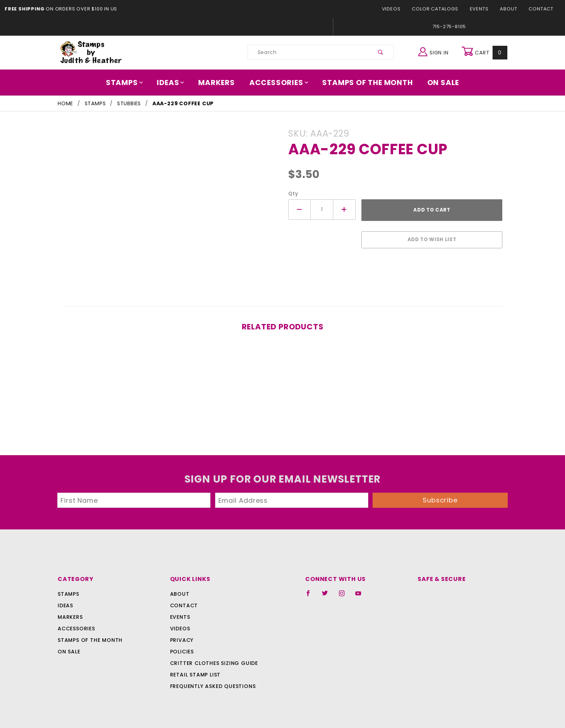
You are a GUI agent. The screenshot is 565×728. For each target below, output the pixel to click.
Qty (292, 194)
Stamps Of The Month (364, 83)
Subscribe (440, 496)
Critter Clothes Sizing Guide (212, 660)
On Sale (438, 83)
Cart (485, 52)
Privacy (181, 636)
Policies (182, 648)
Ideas (174, 83)
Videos (397, 9)
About (511, 9)
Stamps (130, 83)
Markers (219, 83)
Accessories (279, 83)
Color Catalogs (439, 9)
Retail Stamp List (195, 671)
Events (481, 9)
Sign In (435, 51)
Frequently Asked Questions (212, 683)
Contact (542, 9)
